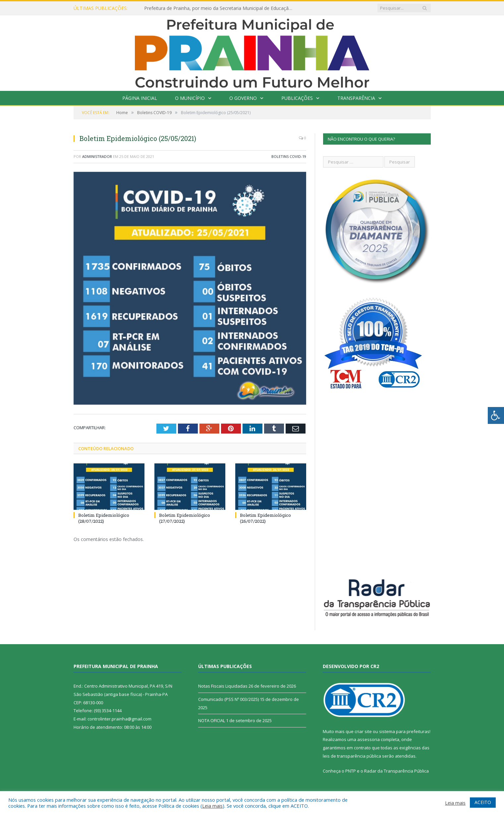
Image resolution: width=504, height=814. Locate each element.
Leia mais (212, 806)
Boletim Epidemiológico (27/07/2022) (185, 518)
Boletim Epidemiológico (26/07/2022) (265, 518)
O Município (190, 98)
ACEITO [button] (483, 802)
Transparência (356, 98)
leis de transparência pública (352, 756)
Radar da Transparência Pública (396, 771)
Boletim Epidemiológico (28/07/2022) (104, 518)
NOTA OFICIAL (212, 720)
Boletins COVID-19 (289, 156)
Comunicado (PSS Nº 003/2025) (228, 699)
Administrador (97, 156)
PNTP (351, 771)
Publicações (297, 98)
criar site (363, 731)
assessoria (368, 739)
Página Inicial (140, 98)
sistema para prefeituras (404, 731)
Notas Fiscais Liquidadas (223, 686)
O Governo (243, 98)
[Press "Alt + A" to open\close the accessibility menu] (496, 415)
